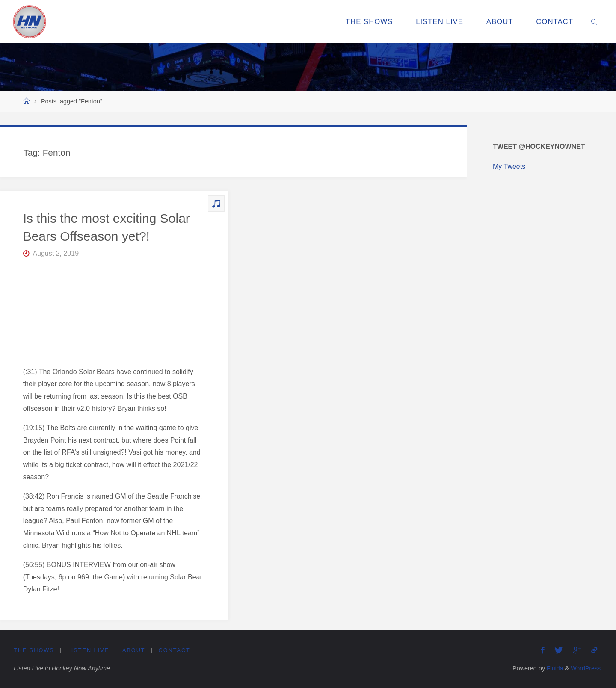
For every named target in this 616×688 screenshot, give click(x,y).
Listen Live (89, 650)
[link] (594, 21)
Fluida (553, 668)
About (134, 650)
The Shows (34, 650)
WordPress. (586, 668)
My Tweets (509, 167)
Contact (175, 650)
